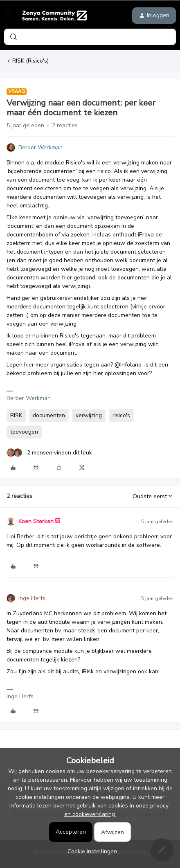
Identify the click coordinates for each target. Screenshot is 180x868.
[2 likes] (49, 453)
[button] (9, 17)
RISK (16, 415)
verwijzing (89, 415)
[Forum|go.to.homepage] (54, 16)
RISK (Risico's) (30, 61)
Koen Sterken (36, 521)
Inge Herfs (32, 598)
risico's (121, 415)
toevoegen (24, 432)
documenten (49, 415)
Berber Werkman (40, 147)
